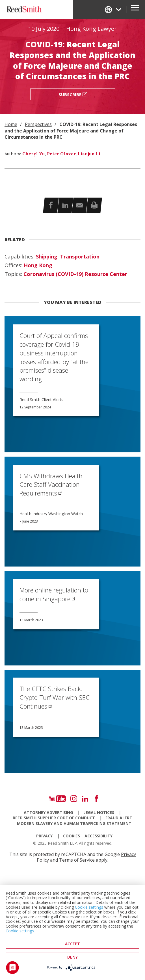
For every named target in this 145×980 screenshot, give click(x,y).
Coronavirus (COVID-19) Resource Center (75, 274)
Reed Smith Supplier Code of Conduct (54, 818)
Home (11, 124)
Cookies (72, 836)
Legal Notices (99, 813)
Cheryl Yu (33, 154)
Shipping (47, 257)
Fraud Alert (119, 818)
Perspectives (38, 124)
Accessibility (99, 836)
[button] (51, 205)
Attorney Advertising (48, 813)
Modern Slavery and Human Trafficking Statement (74, 824)
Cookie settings (89, 907)
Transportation (80, 257)
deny (72, 957)
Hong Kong (38, 266)
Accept (72, 944)
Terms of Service (77, 860)
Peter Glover (61, 154)
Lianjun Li (89, 154)
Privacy (44, 836)
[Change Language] (113, 9)
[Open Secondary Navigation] (135, 10)
